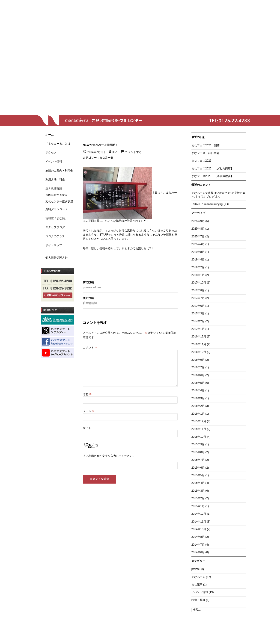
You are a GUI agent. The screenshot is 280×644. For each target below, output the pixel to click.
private (196, 569)
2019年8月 (198, 252)
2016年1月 (198, 414)
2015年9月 (198, 444)
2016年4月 (198, 390)
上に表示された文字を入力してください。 (109, 456)
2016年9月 (198, 360)
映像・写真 (198, 600)
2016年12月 (199, 337)
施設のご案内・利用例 (59, 171)
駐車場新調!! (130, 300)
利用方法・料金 (55, 180)
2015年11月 (199, 429)
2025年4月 (198, 244)
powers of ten (130, 284)
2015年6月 (198, 468)
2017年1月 (198, 329)
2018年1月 (198, 275)
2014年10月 (199, 529)
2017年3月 (198, 313)
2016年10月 (199, 352)
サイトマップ (54, 245)
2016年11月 (199, 344)
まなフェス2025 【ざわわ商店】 (213, 168)
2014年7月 (198, 545)
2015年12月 (199, 421)
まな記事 (197, 585)
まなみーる (106, 158)
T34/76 (196, 204)
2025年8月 (198, 229)
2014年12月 (199, 514)
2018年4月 (198, 260)
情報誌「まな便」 (57, 218)
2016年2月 (198, 406)
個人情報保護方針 (57, 258)
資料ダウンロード (57, 209)
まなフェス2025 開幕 (206, 145)
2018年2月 (198, 267)
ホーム (50, 135)
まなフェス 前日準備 (205, 153)
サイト (87, 428)
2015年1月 (198, 506)
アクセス (51, 153)
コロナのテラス (55, 236)
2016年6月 (198, 375)
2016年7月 (198, 367)
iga (115, 152)
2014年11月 (199, 522)
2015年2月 (198, 498)
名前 (87, 394)
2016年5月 (198, 383)
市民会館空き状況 (57, 195)
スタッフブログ (55, 227)
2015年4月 (198, 483)
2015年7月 (198, 460)
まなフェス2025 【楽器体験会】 (213, 176)
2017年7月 (198, 298)
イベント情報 (200, 592)
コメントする (133, 152)
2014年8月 (198, 537)
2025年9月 (198, 221)
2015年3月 (198, 491)
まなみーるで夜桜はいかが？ (209, 193)
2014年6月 (198, 552)
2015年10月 (199, 437)
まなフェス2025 (201, 161)
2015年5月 (198, 475)
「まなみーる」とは (58, 144)
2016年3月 (198, 398)
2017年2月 (198, 321)
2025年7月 (198, 236)
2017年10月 (199, 283)
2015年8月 (198, 452)
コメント (90, 348)
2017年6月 (198, 306)
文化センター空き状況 (59, 201)
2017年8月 (198, 290)
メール (89, 411)
